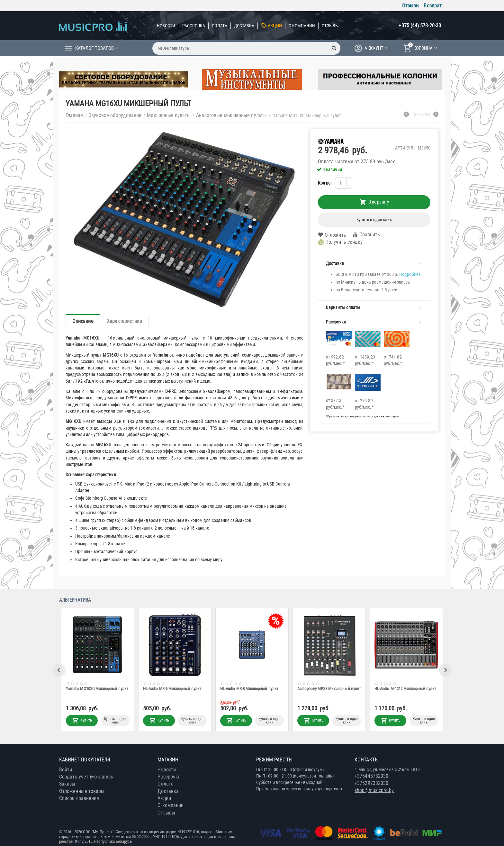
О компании (302, 26)
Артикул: (405, 148)
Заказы (67, 784)
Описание (83, 321)
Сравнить (366, 235)
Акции (275, 26)
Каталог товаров (94, 48)
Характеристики (124, 321)
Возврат (433, 6)
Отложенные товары (82, 791)
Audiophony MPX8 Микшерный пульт (329, 689)
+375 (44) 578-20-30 (420, 26)
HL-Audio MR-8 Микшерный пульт (250, 689)
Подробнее (410, 274)
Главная (74, 115)
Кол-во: (325, 183)
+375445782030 (371, 776)
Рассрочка (194, 26)
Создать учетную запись (86, 777)
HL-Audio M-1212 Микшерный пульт (406, 689)
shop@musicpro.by (374, 790)
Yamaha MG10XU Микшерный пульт (97, 689)
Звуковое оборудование (115, 115)
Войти (66, 770)
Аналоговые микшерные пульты (231, 115)
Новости (166, 26)
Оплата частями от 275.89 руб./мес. (357, 162)
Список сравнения (79, 798)
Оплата (219, 26)
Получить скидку (340, 242)
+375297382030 (371, 783)
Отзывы (411, 6)
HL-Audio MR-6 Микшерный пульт (172, 689)
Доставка (244, 26)
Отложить (332, 235)
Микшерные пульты (169, 115)
